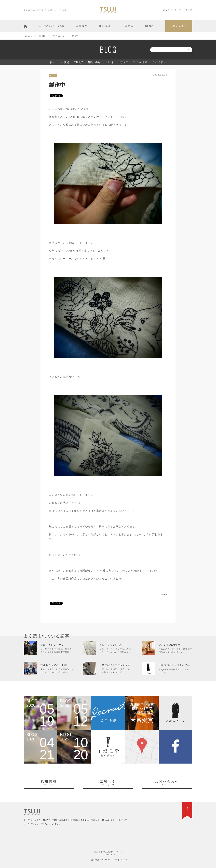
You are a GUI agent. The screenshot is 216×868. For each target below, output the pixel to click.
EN (164, 10)
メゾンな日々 (159, 62)
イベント (109, 62)
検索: (147, 50)
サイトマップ (175, 10)
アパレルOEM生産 (170, 645)
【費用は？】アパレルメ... (115, 665)
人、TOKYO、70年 (52, 26)
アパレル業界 (140, 62)
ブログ (94, 820)
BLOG (149, 26)
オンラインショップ (33, 824)
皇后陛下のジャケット (53, 645)
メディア (123, 62)
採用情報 (105, 26)
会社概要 (82, 26)
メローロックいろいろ (113, 645)
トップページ (30, 820)
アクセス (188, 10)
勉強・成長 (94, 62)
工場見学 (128, 26)
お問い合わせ (179, 26)
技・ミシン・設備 (60, 62)
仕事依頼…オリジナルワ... (174, 665)
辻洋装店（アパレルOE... (56, 665)
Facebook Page (53, 824)
